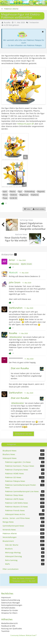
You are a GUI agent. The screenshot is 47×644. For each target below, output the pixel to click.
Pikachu (13, 192)
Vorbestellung (30, 192)
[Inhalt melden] (39, 209)
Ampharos (35, 195)
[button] (44, 3)
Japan (5, 192)
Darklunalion (17, 337)
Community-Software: (23, 635)
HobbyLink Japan (24, 124)
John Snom (27, 264)
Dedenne (14, 195)
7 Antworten (34, 22)
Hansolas (15, 264)
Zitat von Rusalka (20, 368)
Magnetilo (41, 192)
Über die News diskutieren (23, 580)
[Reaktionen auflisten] (4, 203)
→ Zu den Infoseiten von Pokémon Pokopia (24, 45)
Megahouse (24, 195)
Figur (20, 192)
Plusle (5, 198)
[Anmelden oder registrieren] (37, 3)
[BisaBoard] (6, 3)
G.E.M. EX (13, 198)
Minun (5, 195)
